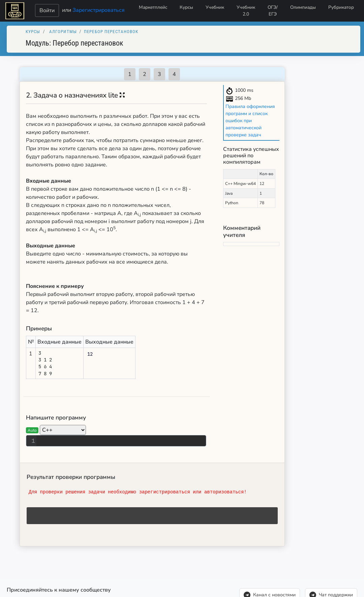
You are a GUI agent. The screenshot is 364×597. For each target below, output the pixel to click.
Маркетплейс (153, 7)
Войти (47, 10)
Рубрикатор (341, 7)
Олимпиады (303, 7)
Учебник (215, 7)
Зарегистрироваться (99, 10)
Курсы (186, 7)
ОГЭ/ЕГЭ (273, 11)
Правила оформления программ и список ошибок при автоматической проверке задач (250, 121)
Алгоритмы (63, 32)
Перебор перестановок (111, 32)
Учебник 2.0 (246, 11)
